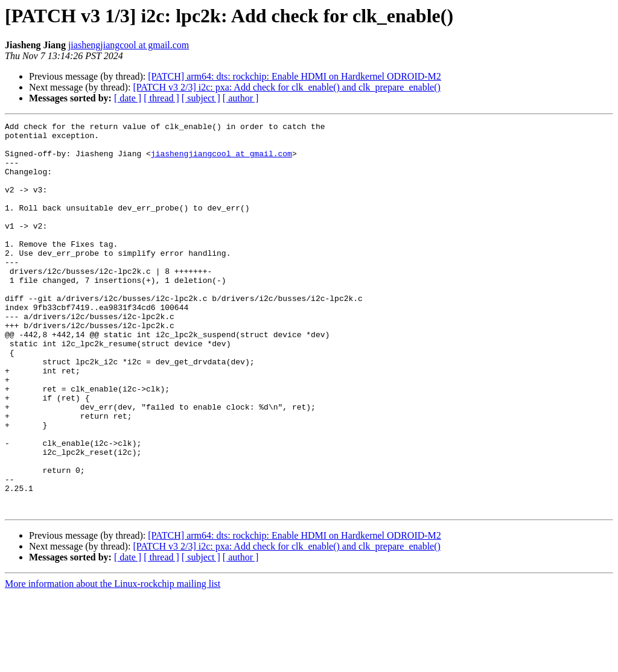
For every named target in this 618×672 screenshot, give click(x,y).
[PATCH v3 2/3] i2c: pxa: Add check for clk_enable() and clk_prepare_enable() (286, 87)
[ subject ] (201, 98)
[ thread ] (161, 98)
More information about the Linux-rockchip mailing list (113, 661)
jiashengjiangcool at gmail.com (129, 45)
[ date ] (128, 98)
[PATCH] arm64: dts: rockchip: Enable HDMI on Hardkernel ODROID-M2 (295, 76)
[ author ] (241, 98)
